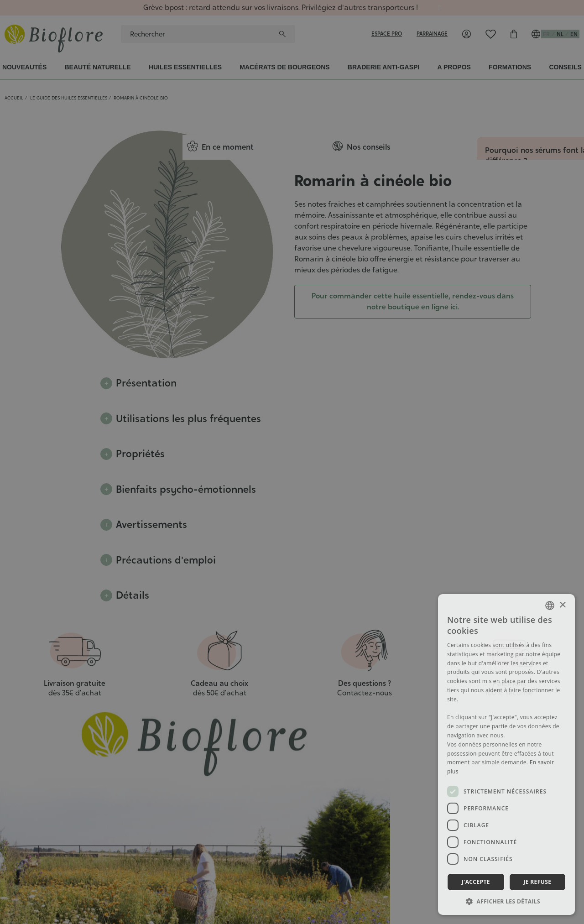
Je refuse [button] (537, 882)
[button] (506, 901)
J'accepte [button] (476, 882)
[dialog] (292, 462)
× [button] (562, 605)
